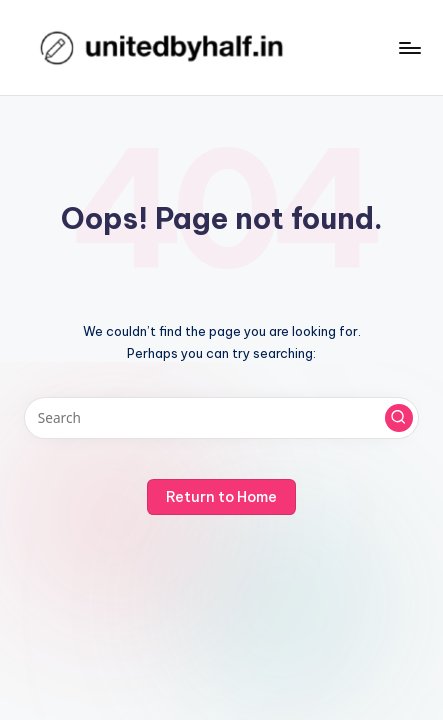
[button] (399, 418)
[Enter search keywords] (221, 418)
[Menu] (409, 47)
